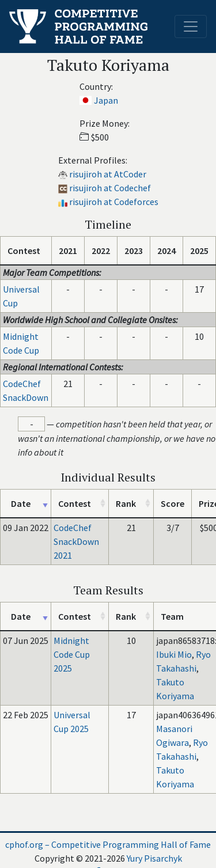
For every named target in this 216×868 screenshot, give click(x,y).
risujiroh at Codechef (110, 188)
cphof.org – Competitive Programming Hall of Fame (108, 844)
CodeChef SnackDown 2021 (76, 541)
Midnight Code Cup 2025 (72, 654)
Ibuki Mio (174, 654)
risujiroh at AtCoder (108, 174)
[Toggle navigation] (191, 26)
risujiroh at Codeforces (114, 202)
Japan (106, 100)
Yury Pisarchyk (154, 858)
